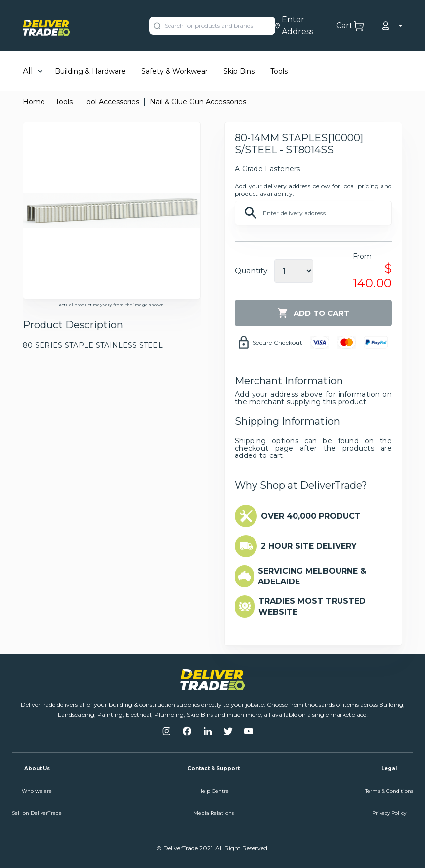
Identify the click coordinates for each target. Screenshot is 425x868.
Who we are (37, 791)
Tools (279, 71)
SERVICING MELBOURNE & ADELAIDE (312, 576)
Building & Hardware (90, 71)
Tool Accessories (111, 102)
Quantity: (252, 270)
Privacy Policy (389, 813)
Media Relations (213, 813)
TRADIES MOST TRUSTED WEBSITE (312, 606)
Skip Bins (239, 71)
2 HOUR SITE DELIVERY (309, 546)
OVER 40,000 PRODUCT (311, 516)
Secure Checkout (277, 343)
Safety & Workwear (174, 71)
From (362, 256)
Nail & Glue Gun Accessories (198, 102)
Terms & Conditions (389, 791)
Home (34, 102)
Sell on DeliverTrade (37, 813)
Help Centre (213, 791)
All (28, 71)
